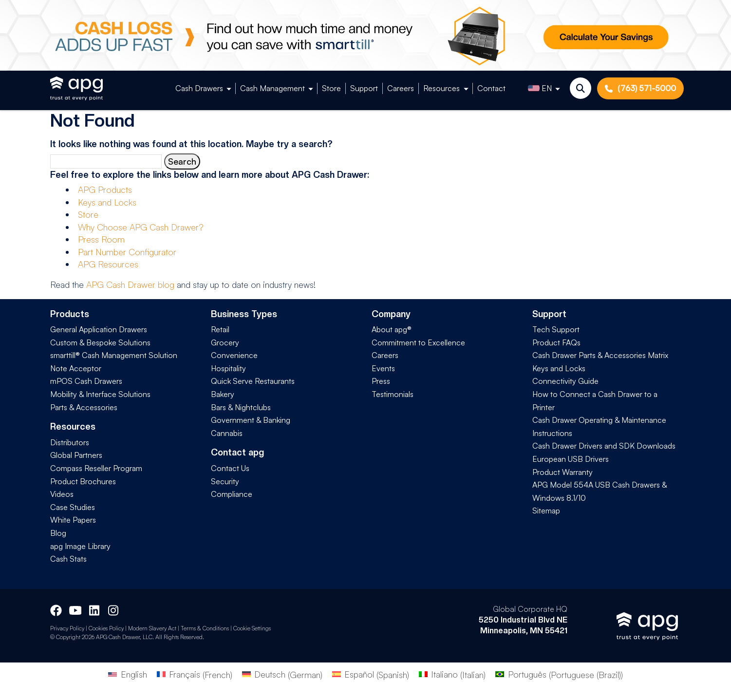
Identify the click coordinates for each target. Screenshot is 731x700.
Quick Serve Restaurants (253, 381)
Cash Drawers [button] (199, 88)
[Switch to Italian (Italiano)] (452, 674)
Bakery (223, 394)
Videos (62, 494)
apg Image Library (80, 546)
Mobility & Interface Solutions (100, 394)
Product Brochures (83, 481)
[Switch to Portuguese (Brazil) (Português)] (559, 674)
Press (381, 381)
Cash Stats (68, 559)
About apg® (392, 329)
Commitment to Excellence (418, 342)
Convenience (234, 355)
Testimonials (393, 394)
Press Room (101, 239)
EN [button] (540, 88)
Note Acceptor (76, 368)
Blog (58, 533)
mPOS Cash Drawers (86, 381)
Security (225, 481)
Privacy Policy (67, 628)
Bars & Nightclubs (241, 407)
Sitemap (546, 511)
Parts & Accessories (84, 407)
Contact (491, 88)
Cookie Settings (252, 628)
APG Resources (108, 264)
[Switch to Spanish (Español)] (371, 674)
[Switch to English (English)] (127, 674)
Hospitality (228, 368)
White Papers (73, 520)
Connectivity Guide (565, 381)
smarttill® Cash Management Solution (114, 355)
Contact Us (230, 468)
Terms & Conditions (205, 628)
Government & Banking (251, 420)
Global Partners (76, 455)
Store (331, 88)
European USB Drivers (571, 459)
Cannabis (227, 433)
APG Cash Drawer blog (130, 284)
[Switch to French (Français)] (195, 674)
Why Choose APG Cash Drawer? (141, 227)
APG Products (105, 189)
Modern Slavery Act (152, 628)
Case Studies (73, 507)
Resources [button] (441, 88)
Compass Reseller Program (96, 468)
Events (383, 368)
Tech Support (556, 329)
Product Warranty (562, 472)
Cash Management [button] (272, 88)
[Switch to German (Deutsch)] (282, 674)
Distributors (70, 442)
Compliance (232, 494)
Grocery (225, 342)
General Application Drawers (99, 329)
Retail (220, 329)
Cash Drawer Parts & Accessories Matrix (600, 355)
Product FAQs (556, 342)
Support (364, 88)
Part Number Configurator (127, 252)
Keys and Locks (107, 202)
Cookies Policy (106, 628)
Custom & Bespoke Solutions (100, 342)
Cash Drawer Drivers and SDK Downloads (604, 446)
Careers (401, 88)
